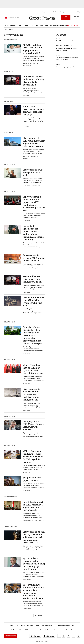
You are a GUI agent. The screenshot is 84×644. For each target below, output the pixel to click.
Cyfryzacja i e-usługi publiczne (64, 46)
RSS (73, 625)
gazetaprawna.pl (35, 630)
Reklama (23, 625)
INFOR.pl (20, 630)
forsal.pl (62, 12)
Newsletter (50, 630)
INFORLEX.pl (27, 630)
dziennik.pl (53, 12)
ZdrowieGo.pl (43, 630)
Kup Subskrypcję (66, 17)
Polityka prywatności (47, 625)
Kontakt (11, 625)
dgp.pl (44, 12)
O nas (17, 625)
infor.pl (71, 12)
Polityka (58, 38)
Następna (39, 616)
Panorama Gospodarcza (72, 630)
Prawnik (58, 55)
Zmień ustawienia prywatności (62, 625)
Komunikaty (30, 625)
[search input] (44, 30)
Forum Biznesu (61, 630)
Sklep (78, 12)
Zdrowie (58, 64)
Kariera (38, 625)
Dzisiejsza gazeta (14, 18)
